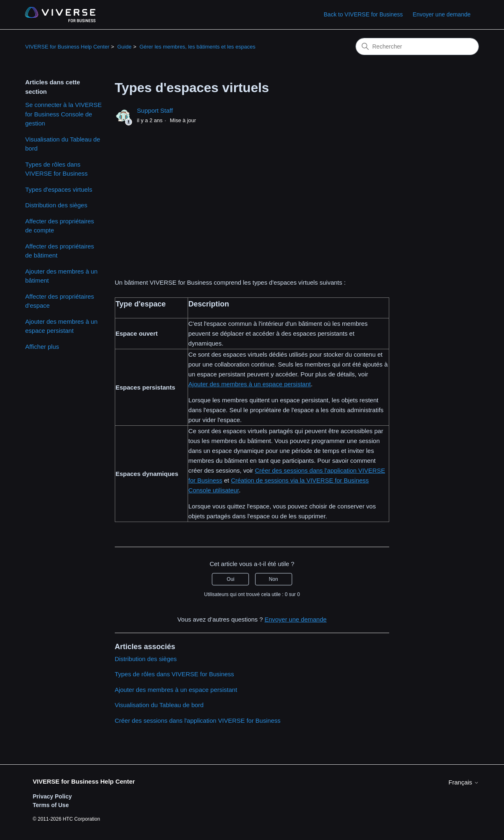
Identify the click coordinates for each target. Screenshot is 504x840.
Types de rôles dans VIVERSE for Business (56, 169)
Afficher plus (42, 347)
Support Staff (155, 110)
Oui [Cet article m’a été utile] (231, 579)
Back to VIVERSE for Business (363, 14)
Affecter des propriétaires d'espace (59, 301)
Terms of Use (51, 805)
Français (464, 782)
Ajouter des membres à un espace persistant (61, 326)
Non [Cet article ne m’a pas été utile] (274, 579)
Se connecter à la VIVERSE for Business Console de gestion (63, 114)
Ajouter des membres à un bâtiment (61, 276)
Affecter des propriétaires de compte (59, 226)
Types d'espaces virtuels (59, 189)
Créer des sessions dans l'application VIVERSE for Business (198, 720)
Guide (124, 47)
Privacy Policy (52, 796)
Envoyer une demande (442, 14)
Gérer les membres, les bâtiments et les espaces (197, 47)
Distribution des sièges (56, 205)
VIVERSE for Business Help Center (67, 47)
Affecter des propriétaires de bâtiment (59, 251)
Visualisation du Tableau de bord (63, 144)
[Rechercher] (417, 46)
